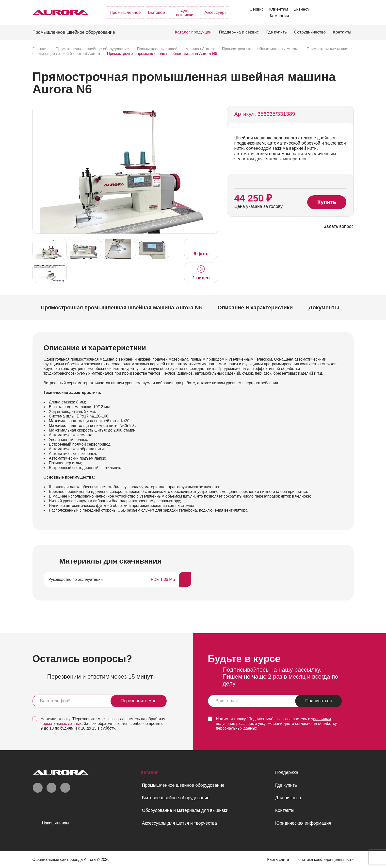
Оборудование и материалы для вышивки (185, 810)
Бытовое (157, 12)
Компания (279, 16)
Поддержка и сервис (239, 32)
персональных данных (61, 724)
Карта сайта (278, 860)
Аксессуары (216, 12)
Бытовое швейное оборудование (176, 798)
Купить (327, 202)
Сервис (257, 9)
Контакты (342, 32)
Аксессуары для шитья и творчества (179, 823)
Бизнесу (301, 9)
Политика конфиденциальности (324, 860)
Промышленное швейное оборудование (183, 785)
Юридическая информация (303, 823)
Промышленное (125, 12)
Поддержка (287, 772)
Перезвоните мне (139, 701)
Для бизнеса (288, 798)
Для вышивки (185, 13)
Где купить (276, 32)
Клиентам (279, 9)
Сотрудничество (310, 32)
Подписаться (319, 701)
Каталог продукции (193, 32)
